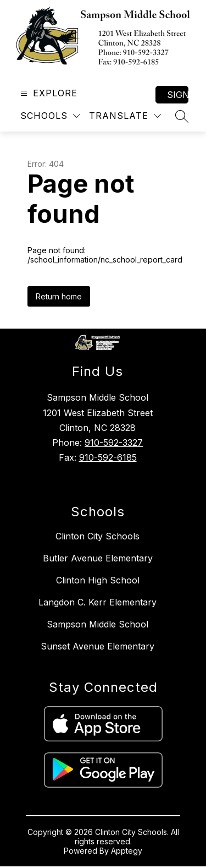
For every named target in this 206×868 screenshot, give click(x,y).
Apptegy (127, 851)
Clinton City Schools (98, 536)
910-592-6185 (108, 457)
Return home (59, 296)
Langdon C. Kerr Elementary (98, 602)
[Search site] (182, 116)
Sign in (178, 95)
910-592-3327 (114, 443)
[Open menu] (48, 93)
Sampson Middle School (98, 624)
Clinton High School (98, 580)
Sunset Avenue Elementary (98, 646)
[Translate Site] (125, 116)
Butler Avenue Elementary (98, 558)
